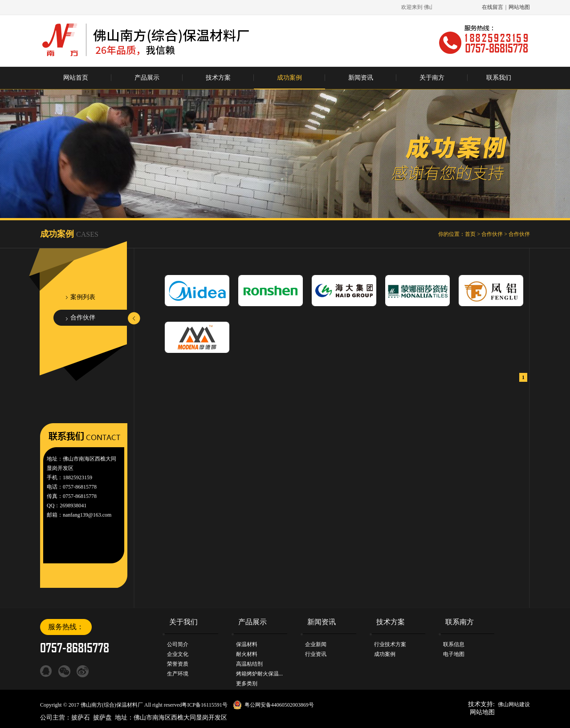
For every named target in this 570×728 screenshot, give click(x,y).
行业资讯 (316, 654)
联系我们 (499, 78)
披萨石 (81, 718)
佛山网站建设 (514, 704)
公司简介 (178, 644)
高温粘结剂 (249, 664)
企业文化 (178, 654)
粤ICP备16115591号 (204, 705)
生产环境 (178, 674)
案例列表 (83, 297)
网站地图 (519, 7)
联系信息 (454, 644)
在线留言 (493, 7)
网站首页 (76, 78)
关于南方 (432, 78)
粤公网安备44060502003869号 (279, 705)
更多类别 (247, 684)
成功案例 (289, 78)
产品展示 (147, 78)
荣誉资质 (178, 664)
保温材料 (247, 644)
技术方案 (218, 78)
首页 (470, 234)
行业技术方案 (390, 644)
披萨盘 (102, 718)
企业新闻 (316, 644)
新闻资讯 (361, 78)
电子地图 (454, 654)
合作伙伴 (492, 234)
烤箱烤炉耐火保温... (259, 674)
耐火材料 (247, 654)
